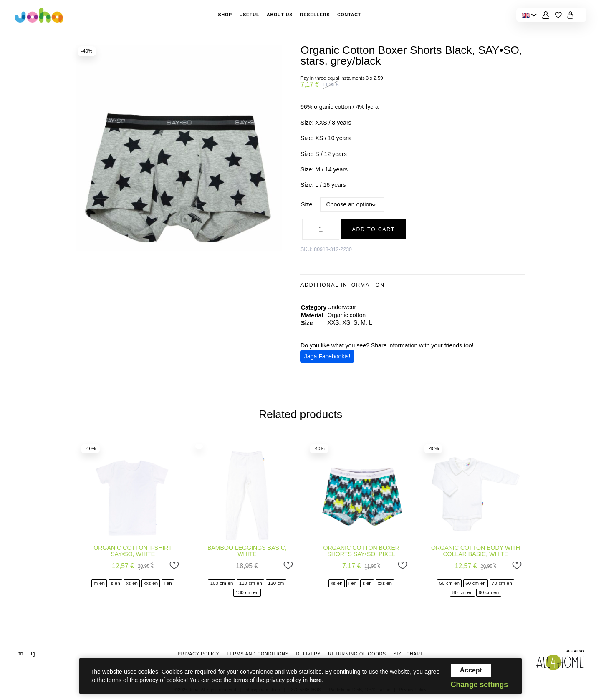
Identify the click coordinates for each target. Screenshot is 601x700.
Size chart (409, 654)
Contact (349, 15)
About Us (280, 15)
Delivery (308, 654)
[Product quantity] (321, 229)
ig (33, 654)
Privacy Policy (199, 654)
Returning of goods (357, 654)
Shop (225, 15)
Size (307, 204)
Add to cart (374, 229)
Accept (471, 670)
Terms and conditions (258, 654)
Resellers (315, 15)
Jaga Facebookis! (327, 356)
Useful (250, 15)
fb (21, 654)
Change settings (479, 685)
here (316, 680)
